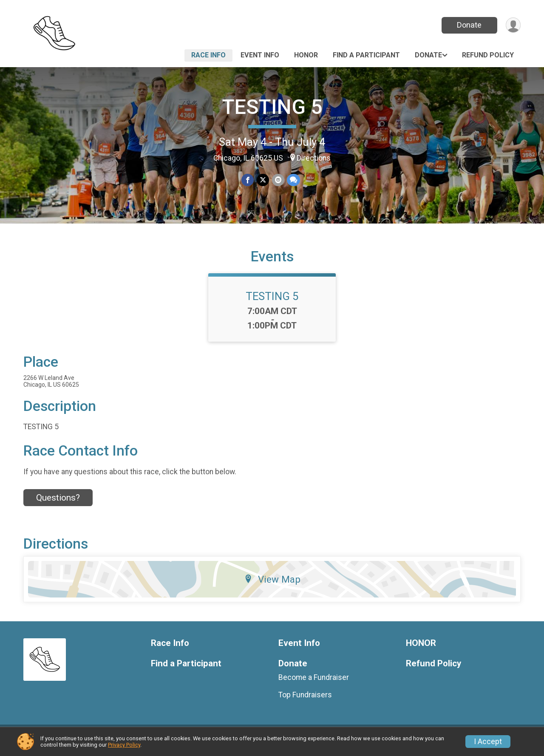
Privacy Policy (124, 745)
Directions (314, 158)
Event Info (260, 55)
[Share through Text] (293, 180)
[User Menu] (513, 25)
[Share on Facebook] (248, 180)
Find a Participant (366, 55)
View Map (272, 584)
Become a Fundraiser (314, 682)
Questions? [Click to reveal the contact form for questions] (58, 503)
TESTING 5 (272, 107)
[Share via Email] (278, 180)
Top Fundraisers (305, 700)
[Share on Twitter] (263, 180)
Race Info (208, 55)
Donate (469, 25)
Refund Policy (488, 55)
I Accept (488, 742)
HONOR (306, 55)
